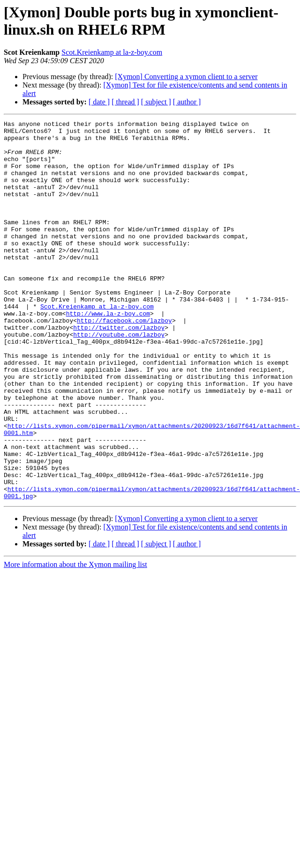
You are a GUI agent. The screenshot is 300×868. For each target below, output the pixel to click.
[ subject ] (156, 102)
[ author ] (187, 102)
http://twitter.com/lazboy (119, 369)
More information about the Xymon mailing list (75, 640)
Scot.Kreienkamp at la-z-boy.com (112, 52)
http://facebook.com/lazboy (124, 361)
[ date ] (99, 102)
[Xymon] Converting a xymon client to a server (186, 77)
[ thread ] (125, 102)
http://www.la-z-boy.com (108, 353)
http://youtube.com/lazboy (119, 378)
